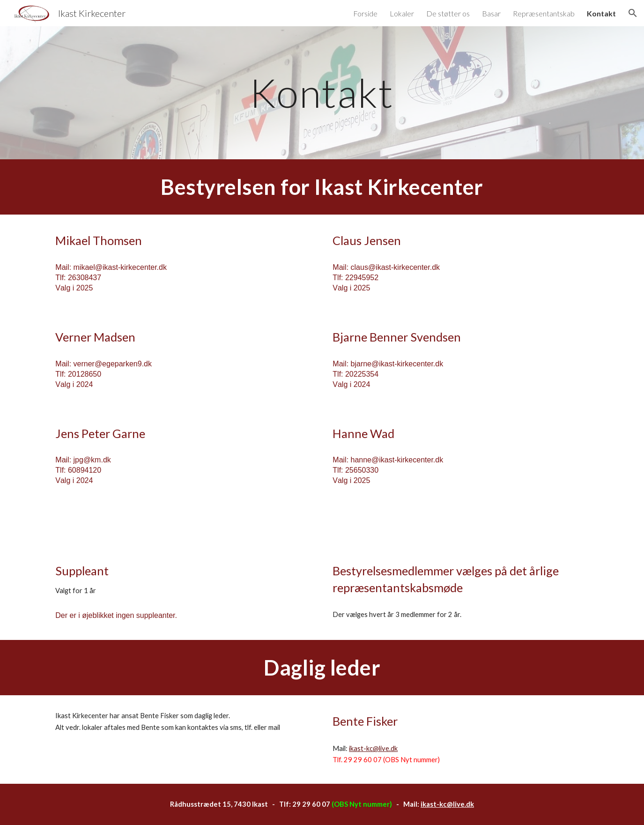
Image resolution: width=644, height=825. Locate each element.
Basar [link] (491, 13)
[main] (322, 93)
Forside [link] (365, 13)
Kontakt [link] (601, 13)
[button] (633, 13)
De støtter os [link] (448, 13)
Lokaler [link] (402, 13)
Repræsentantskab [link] (544, 13)
